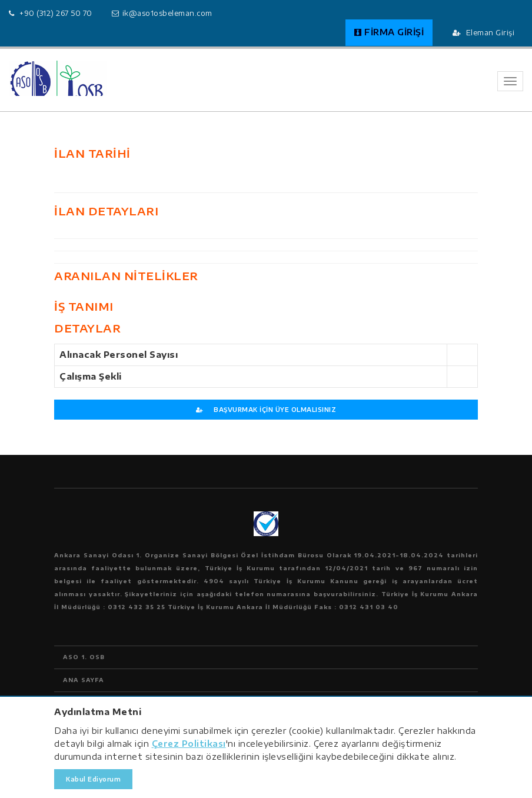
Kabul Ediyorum (93, 779)
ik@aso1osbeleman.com (167, 13)
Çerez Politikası (189, 744)
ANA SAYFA (84, 680)
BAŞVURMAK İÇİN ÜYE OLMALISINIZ (266, 410)
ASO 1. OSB (84, 657)
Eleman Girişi (484, 33)
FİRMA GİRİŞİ (389, 32)
